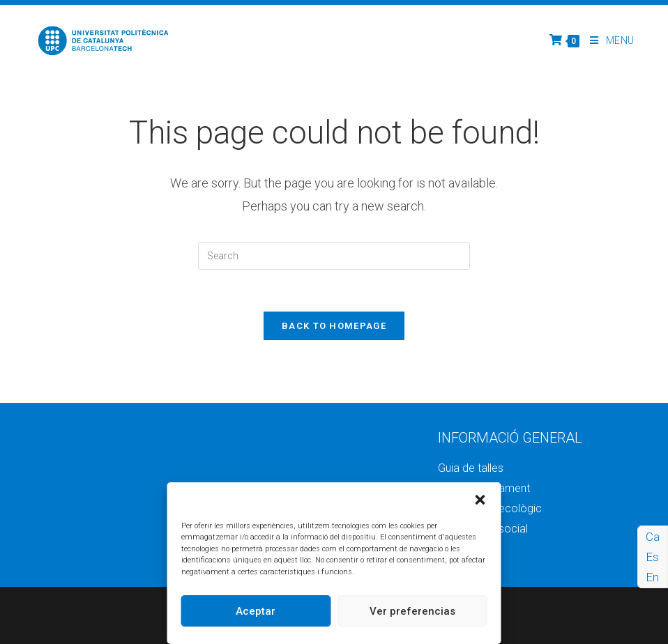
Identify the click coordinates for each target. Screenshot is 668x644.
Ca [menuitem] (653, 537)
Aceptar (256, 611)
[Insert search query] (334, 256)
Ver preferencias (412, 611)
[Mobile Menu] (607, 40)
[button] (480, 500)
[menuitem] (653, 537)
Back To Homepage (334, 326)
